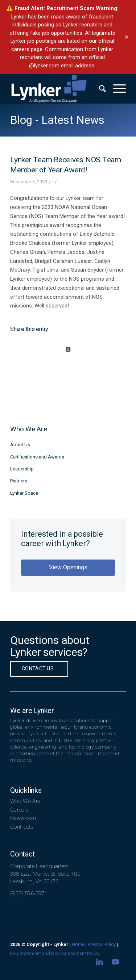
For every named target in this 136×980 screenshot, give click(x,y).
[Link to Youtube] (115, 962)
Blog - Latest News (57, 120)
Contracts (22, 827)
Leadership (22, 469)
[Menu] (116, 89)
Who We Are (25, 801)
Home (78, 944)
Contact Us (38, 669)
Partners (19, 481)
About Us (20, 445)
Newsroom (23, 818)
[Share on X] (68, 350)
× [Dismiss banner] (127, 37)
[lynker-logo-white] (56, 89)
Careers (19, 810)
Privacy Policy (102, 944)
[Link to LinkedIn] (99, 962)
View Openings (68, 567)
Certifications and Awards (37, 457)
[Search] (99, 89)
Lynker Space (24, 493)
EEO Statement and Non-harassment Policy (55, 953)
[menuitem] (99, 89)
